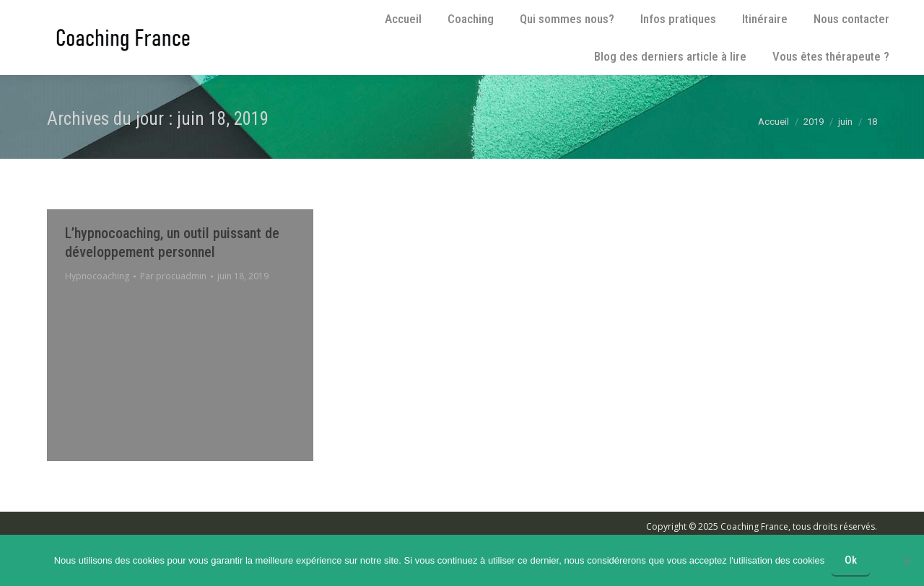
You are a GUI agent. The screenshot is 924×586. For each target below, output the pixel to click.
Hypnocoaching (97, 276)
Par (173, 276)
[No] (906, 561)
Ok (851, 560)
